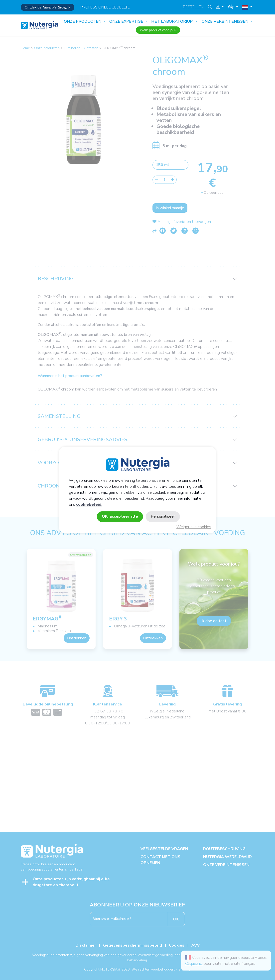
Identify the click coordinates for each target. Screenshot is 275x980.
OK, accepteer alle (120, 517)
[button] (220, 7)
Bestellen (193, 7)
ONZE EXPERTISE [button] (127, 21)
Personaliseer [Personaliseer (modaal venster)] (163, 517)
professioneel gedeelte (105, 7)
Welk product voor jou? (158, 30)
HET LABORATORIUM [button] (173, 21)
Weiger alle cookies (194, 527)
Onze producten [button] (83, 21)
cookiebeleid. (89, 505)
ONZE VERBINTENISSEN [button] (225, 21)
